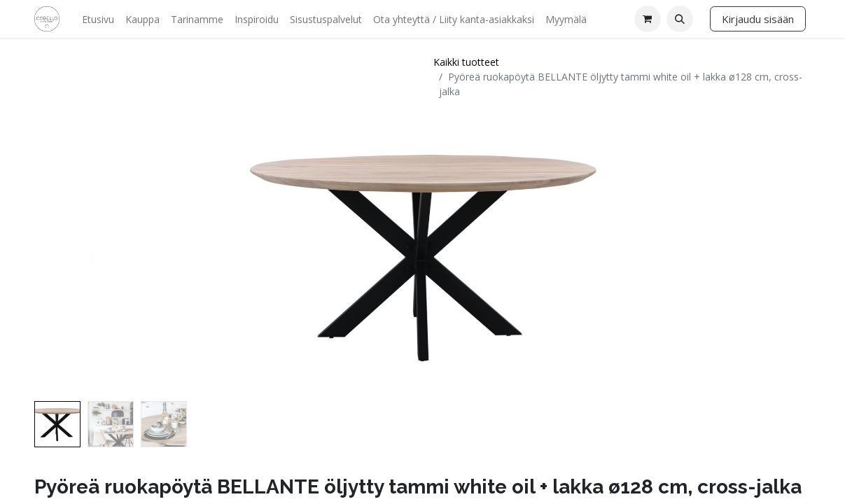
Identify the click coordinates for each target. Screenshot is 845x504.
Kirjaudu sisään (758, 19)
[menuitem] (98, 19)
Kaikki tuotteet (466, 62)
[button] (680, 19)
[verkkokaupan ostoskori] (648, 19)
